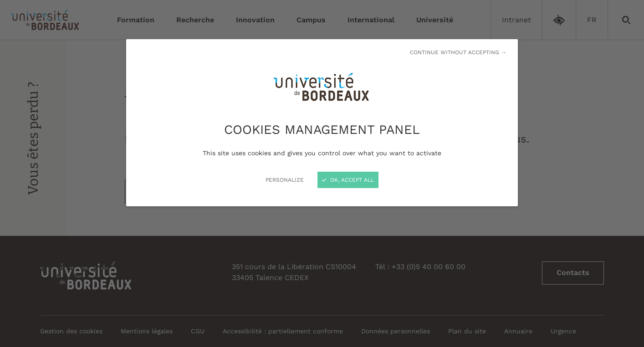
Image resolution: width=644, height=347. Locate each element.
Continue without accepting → (458, 52)
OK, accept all (348, 180)
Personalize (285, 180)
